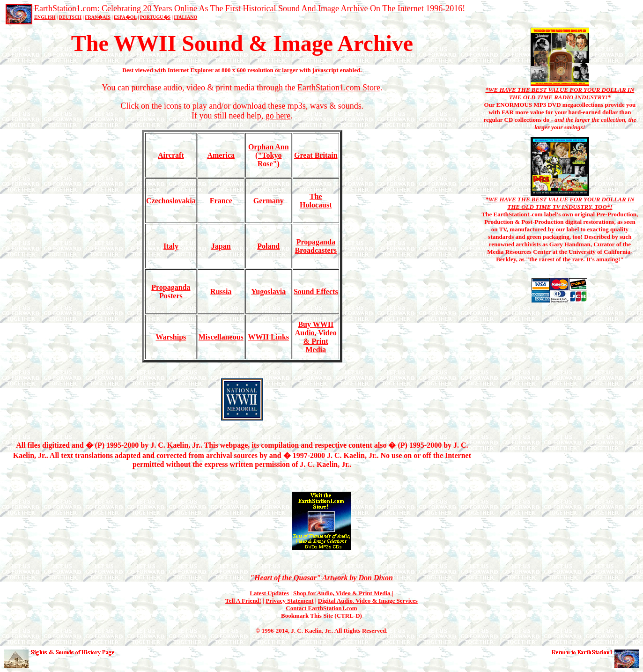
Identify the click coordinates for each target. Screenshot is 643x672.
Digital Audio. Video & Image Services (368, 601)
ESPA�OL (125, 17)
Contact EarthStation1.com (321, 608)
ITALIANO (185, 17)
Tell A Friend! (243, 601)
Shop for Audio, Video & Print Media (343, 593)
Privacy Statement (289, 601)
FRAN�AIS (97, 17)
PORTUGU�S (155, 17)
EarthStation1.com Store (339, 88)
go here (278, 116)
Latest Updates (269, 593)
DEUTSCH (70, 17)
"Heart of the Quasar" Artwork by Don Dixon (321, 578)
